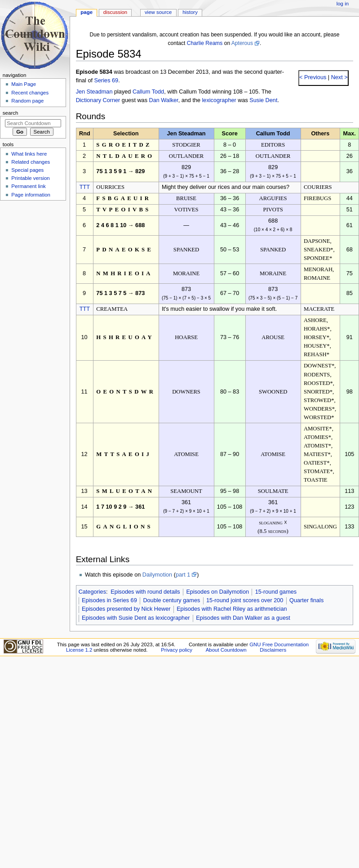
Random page (27, 101)
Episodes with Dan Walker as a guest (243, 618)
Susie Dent (263, 100)
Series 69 (106, 81)
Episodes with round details (145, 592)
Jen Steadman (94, 92)
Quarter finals (306, 600)
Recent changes (30, 93)
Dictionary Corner (98, 100)
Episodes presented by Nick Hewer (126, 609)
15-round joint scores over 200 (245, 600)
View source (158, 12)
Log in (343, 4)
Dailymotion (157, 575)
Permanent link (28, 186)
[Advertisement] (33, 271)
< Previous (313, 77)
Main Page (24, 84)
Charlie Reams (205, 43)
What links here (29, 154)
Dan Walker (164, 100)
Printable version (30, 178)
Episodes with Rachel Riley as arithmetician (232, 609)
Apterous (242, 43)
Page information (31, 195)
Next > (339, 77)
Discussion (115, 12)
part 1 (183, 575)
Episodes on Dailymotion (217, 592)
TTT (85, 187)
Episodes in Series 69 (109, 600)
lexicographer (219, 100)
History (190, 12)
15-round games (276, 592)
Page (86, 12)
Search (11, 113)
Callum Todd (148, 92)
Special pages (27, 170)
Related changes (31, 162)
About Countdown (226, 650)
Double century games (171, 600)
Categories (92, 592)
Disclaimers (273, 650)
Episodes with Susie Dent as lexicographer (136, 618)
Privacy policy (177, 650)
